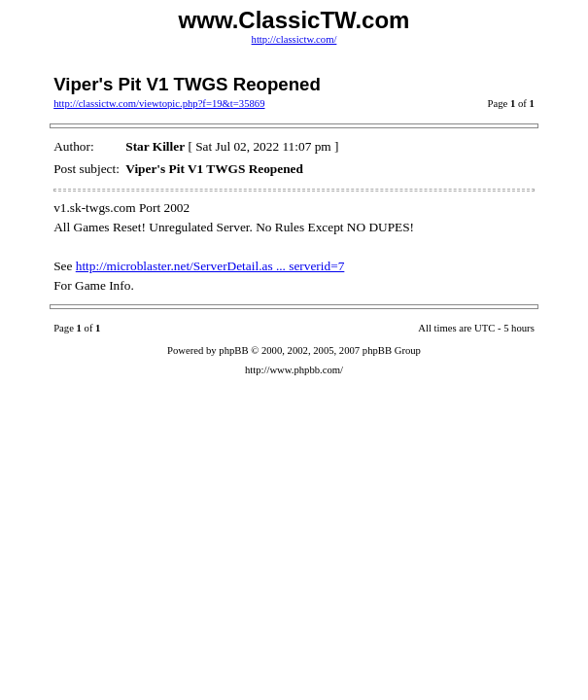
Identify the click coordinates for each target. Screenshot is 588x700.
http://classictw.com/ (294, 39)
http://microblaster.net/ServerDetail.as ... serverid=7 (210, 266)
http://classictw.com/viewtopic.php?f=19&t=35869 (159, 104)
